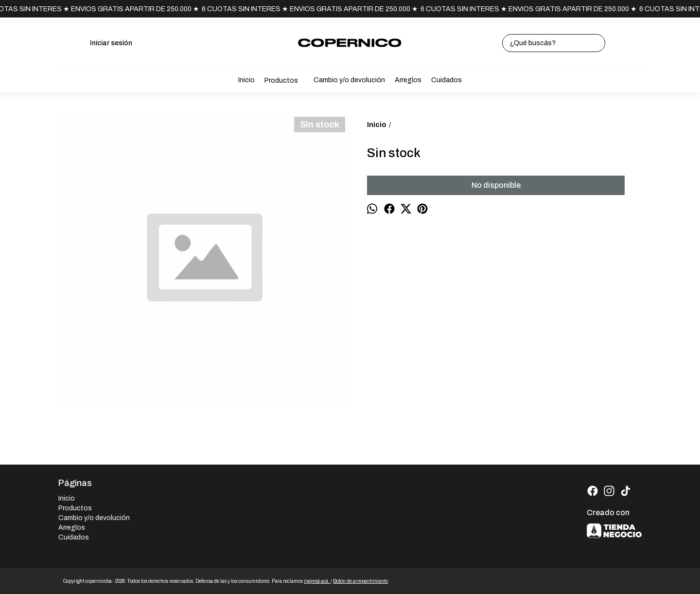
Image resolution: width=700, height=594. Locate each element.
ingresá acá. (317, 581)
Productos (286, 81)
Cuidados (446, 80)
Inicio (246, 80)
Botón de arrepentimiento (360, 581)
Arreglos (408, 80)
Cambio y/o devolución (349, 80)
